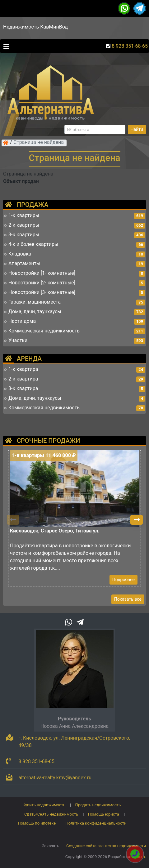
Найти (137, 129)
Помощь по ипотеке (37, 823)
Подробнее (123, 580)
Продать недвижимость (98, 805)
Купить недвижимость (44, 805)
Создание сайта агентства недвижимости (106, 846)
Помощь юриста (104, 814)
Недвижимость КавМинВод (35, 27)
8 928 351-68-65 (130, 46)
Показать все (128, 599)
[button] (137, 520)
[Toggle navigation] (5, 46)
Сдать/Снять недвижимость (51, 814)
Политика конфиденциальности (96, 823)
